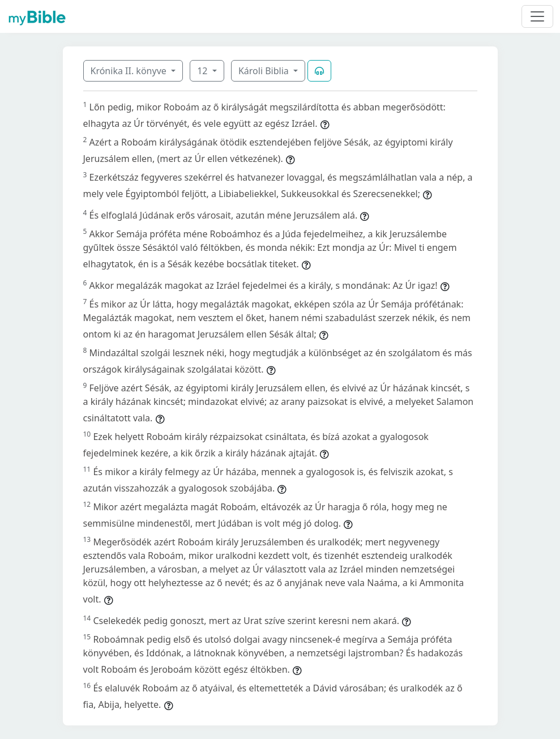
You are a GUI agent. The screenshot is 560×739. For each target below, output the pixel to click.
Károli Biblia (265, 71)
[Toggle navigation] (537, 16)
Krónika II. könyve (130, 71)
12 (203, 71)
